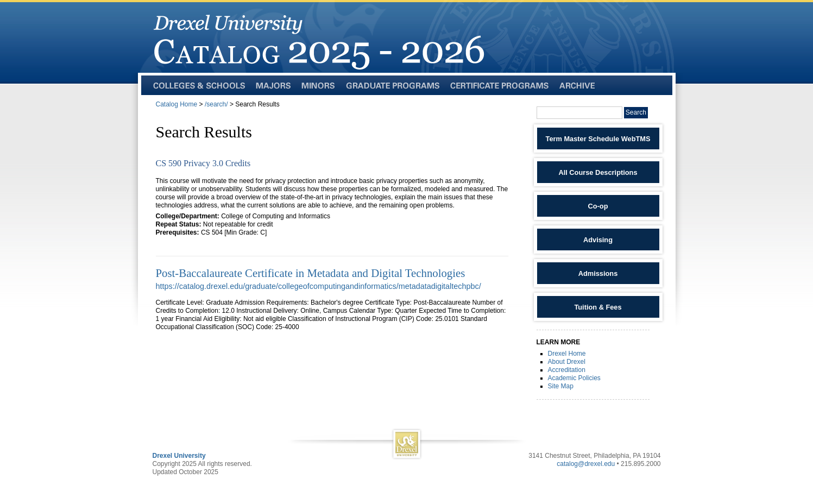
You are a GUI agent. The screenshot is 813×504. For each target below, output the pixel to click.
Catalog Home (177, 104)
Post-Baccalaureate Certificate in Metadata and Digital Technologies (311, 273)
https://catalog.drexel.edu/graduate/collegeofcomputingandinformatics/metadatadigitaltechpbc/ (319, 286)
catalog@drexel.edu (586, 464)
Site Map (561, 386)
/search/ (216, 104)
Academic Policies (574, 378)
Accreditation (567, 370)
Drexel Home (567, 354)
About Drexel (567, 362)
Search (636, 112)
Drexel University (179, 456)
